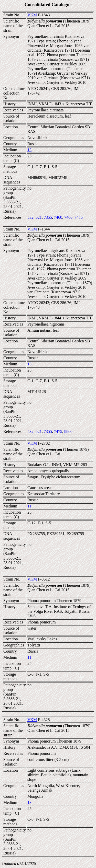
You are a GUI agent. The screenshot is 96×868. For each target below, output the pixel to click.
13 (29, 150)
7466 (68, 217)
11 (29, 506)
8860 (68, 431)
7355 (48, 217)
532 (30, 217)
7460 (58, 217)
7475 (79, 217)
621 (39, 217)
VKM (32, 15)
